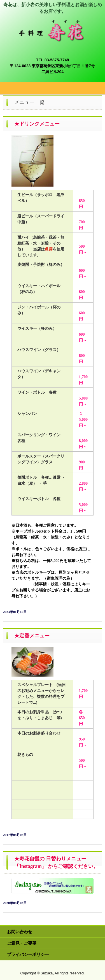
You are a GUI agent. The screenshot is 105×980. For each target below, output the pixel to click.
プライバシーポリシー (28, 954)
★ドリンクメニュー (37, 124)
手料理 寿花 (53, 25)
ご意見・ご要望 (22, 943)
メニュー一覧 (29, 102)
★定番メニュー (32, 636)
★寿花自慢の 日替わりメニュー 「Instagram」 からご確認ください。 (56, 862)
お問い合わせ (20, 932)
